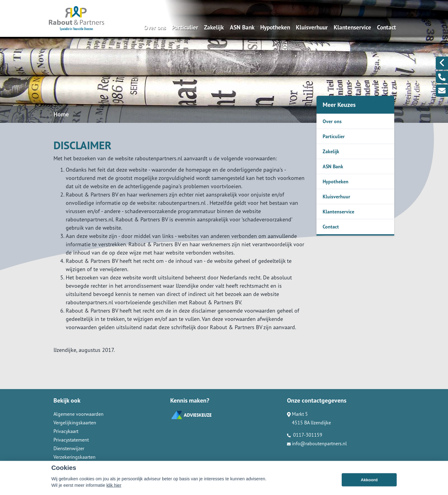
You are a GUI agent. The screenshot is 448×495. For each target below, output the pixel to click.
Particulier (185, 27)
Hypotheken (275, 27)
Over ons (155, 27)
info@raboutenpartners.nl (317, 443)
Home (61, 114)
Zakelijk (214, 27)
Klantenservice (352, 27)
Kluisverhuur (312, 27)
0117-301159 (305, 435)
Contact (387, 27)
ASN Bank (242, 27)
